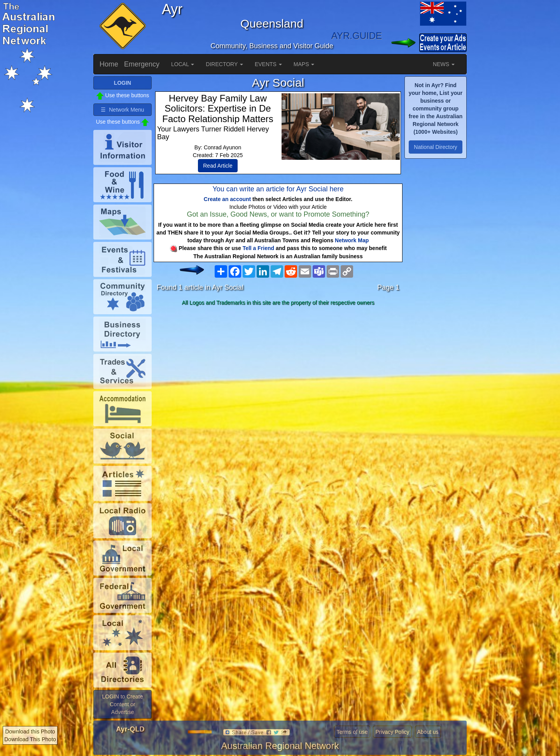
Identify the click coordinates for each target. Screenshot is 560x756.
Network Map (352, 240)
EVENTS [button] (268, 64)
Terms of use (352, 732)
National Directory (435, 147)
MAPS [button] (304, 64)
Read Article (218, 166)
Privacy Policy (392, 732)
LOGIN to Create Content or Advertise (122, 704)
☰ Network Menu (122, 110)
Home (109, 64)
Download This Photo (30, 739)
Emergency (142, 64)
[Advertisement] (278, 370)
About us (428, 732)
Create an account (227, 199)
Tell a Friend (258, 248)
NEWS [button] (444, 64)
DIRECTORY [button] (224, 64)
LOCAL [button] (183, 64)
